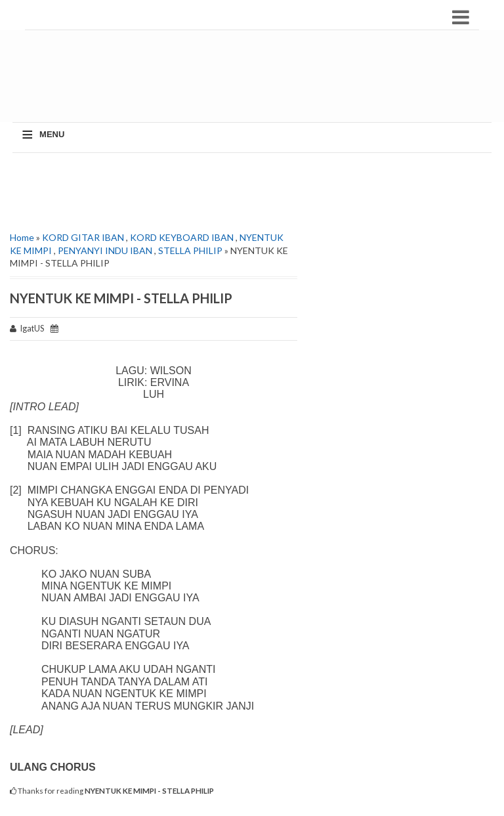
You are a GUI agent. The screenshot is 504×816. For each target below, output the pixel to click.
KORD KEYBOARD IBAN (182, 237)
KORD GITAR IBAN (83, 237)
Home (22, 237)
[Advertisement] (255, 83)
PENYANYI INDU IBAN (105, 250)
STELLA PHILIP (190, 250)
